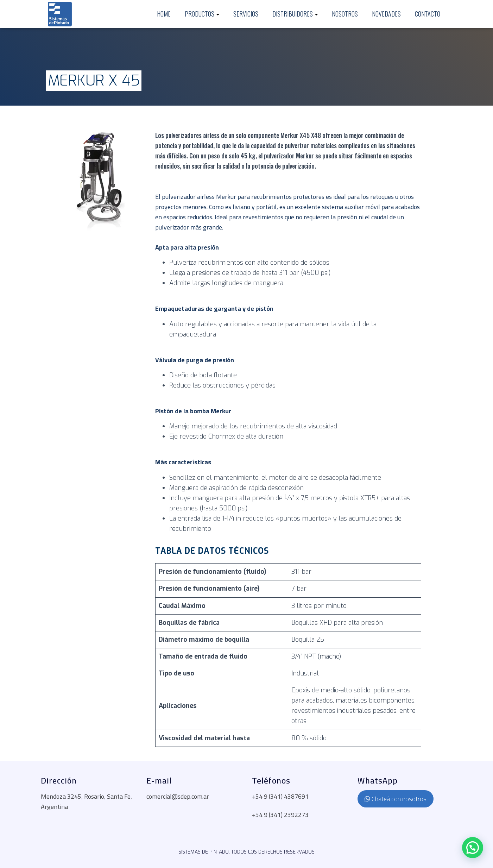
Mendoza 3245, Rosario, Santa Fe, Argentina (86, 801)
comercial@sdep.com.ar (178, 796)
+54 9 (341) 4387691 (280, 796)
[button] (473, 848)
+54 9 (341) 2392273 (280, 815)
